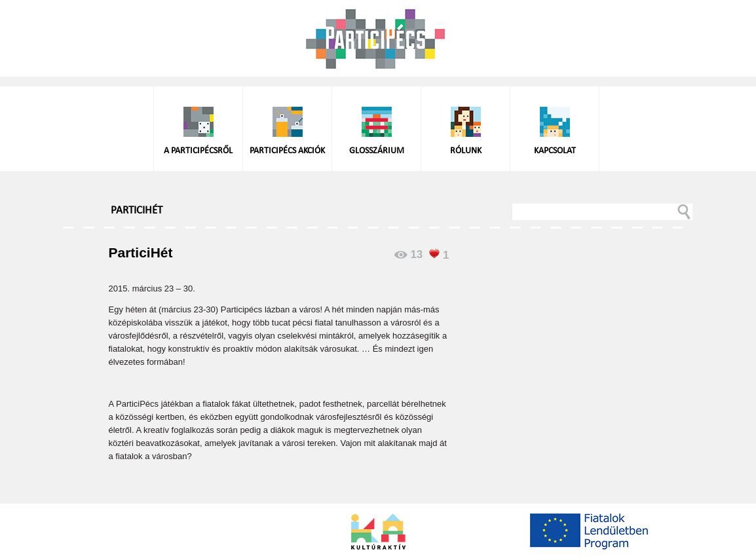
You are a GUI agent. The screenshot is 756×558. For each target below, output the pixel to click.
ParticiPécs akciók (287, 151)
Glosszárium (377, 151)
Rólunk (466, 151)
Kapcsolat (555, 151)
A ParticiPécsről (198, 151)
